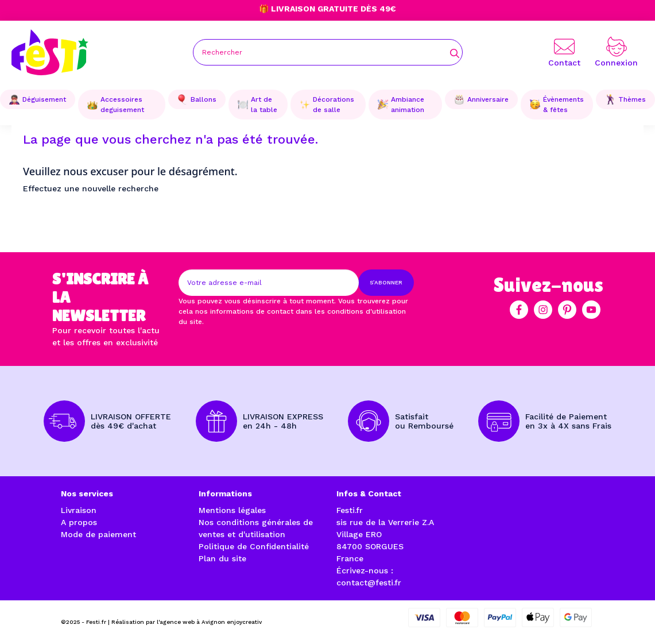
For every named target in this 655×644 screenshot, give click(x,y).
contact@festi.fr (369, 583)
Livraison (79, 510)
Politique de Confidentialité (254, 546)
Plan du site (222, 558)
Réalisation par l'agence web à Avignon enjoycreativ (187, 622)
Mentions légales (232, 510)
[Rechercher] (328, 52)
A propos (79, 522)
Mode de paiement (98, 534)
